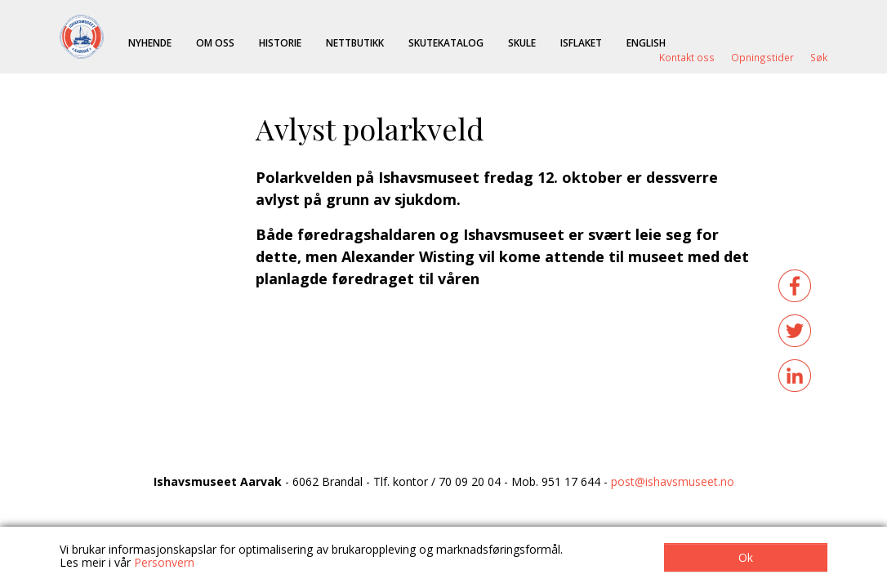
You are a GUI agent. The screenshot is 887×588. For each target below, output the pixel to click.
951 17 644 (571, 481)
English (646, 42)
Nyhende (150, 42)
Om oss (215, 42)
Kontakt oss (687, 57)
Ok (746, 557)
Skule (522, 42)
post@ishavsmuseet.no (673, 481)
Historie (280, 42)
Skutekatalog (446, 42)
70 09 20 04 (470, 481)
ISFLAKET (581, 42)
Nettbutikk (355, 42)
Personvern (164, 562)
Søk (819, 57)
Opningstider (762, 57)
